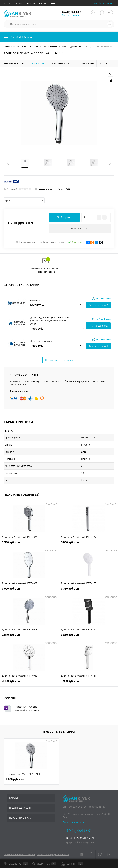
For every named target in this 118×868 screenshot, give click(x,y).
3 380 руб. (88, 591)
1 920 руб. (88, 683)
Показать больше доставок (59, 361)
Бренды (43, 4)
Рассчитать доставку (52, 243)
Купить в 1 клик (80, 229)
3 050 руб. (29, 591)
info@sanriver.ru (84, 838)
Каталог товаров (18, 37)
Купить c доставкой (98, 306)
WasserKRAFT (88, 438)
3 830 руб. (88, 637)
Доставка (18, 4)
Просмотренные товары (59, 732)
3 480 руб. (29, 683)
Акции (7, 4)
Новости (31, 4)
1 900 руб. (15, 780)
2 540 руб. (29, 545)
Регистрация (106, 3)
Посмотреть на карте (73, 823)
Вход (94, 3)
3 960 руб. (88, 545)
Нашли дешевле (25, 243)
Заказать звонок (71, 15)
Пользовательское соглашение (19, 855)
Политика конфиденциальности (53, 855)
